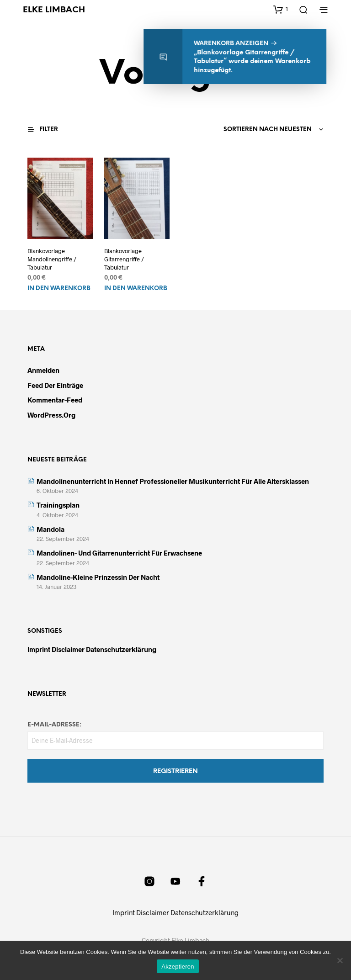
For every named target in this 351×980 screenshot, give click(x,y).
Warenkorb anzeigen (234, 44)
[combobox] (242, 130)
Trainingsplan (58, 505)
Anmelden (43, 370)
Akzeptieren (178, 967)
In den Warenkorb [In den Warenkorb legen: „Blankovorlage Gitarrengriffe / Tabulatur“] (136, 289)
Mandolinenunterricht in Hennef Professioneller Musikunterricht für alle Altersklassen (173, 481)
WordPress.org (51, 415)
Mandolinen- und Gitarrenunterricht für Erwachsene (119, 553)
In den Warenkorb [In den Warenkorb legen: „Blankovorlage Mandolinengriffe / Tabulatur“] (59, 289)
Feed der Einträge (55, 385)
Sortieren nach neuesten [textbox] (268, 130)
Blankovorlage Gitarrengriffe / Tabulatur (124, 259)
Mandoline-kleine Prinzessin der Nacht (98, 577)
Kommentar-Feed (55, 400)
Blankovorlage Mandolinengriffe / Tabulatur (52, 259)
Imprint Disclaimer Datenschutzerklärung (92, 649)
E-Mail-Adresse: (54, 725)
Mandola (51, 529)
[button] (281, 9)
